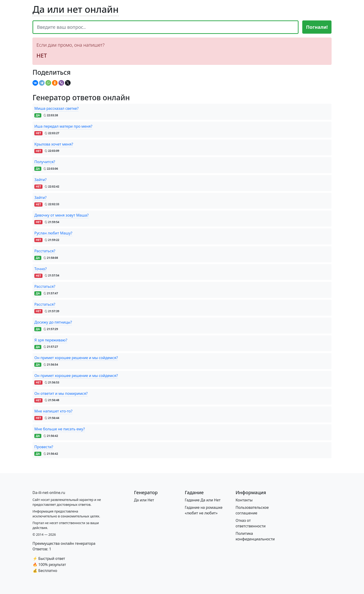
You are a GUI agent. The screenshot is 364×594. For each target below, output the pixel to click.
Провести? (44, 447)
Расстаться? (45, 251)
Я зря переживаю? (51, 340)
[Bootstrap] (49, 493)
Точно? (41, 269)
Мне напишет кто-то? (53, 411)
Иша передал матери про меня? (63, 126)
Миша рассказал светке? (56, 108)
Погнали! (317, 27)
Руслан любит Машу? (53, 233)
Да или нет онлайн (76, 9)
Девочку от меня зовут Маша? (62, 215)
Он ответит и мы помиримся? (61, 393)
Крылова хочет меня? (54, 144)
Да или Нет (144, 500)
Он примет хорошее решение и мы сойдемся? (76, 358)
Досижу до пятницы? (53, 322)
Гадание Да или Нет (203, 500)
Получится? (45, 162)
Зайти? (40, 180)
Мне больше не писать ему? (60, 429)
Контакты (244, 500)
